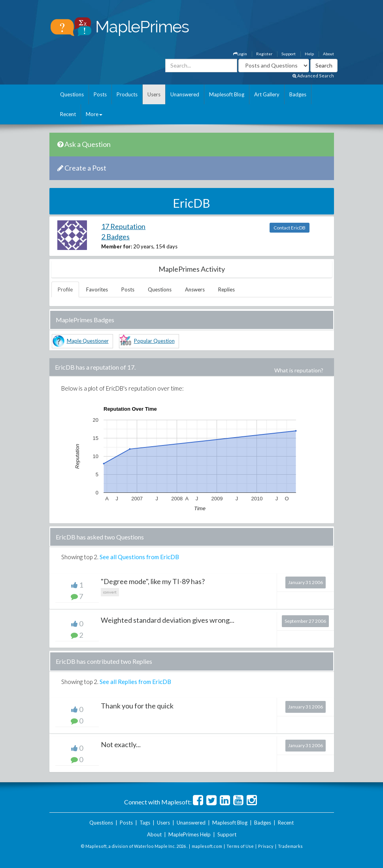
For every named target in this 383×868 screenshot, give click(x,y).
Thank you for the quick (137, 706)
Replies (226, 289)
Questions (72, 94)
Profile (65, 289)
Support (289, 54)
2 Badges (115, 237)
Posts (100, 94)
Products (127, 94)
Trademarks (290, 846)
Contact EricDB (290, 228)
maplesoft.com (207, 846)
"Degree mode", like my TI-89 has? (153, 581)
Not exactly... (121, 744)
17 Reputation (123, 226)
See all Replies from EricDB (135, 682)
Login (240, 54)
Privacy (266, 846)
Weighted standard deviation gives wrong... (168, 620)
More (94, 114)
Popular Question (154, 341)
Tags (145, 823)
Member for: (117, 246)
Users (154, 94)
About (328, 54)
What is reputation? (299, 370)
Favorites (97, 289)
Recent (68, 114)
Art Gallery (267, 94)
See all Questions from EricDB (139, 557)
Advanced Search (313, 76)
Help (309, 54)
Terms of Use (240, 846)
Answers (195, 289)
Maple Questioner (88, 341)
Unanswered (185, 94)
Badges (298, 94)
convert (110, 592)
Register (264, 54)
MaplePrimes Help (190, 834)
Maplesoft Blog (227, 94)
